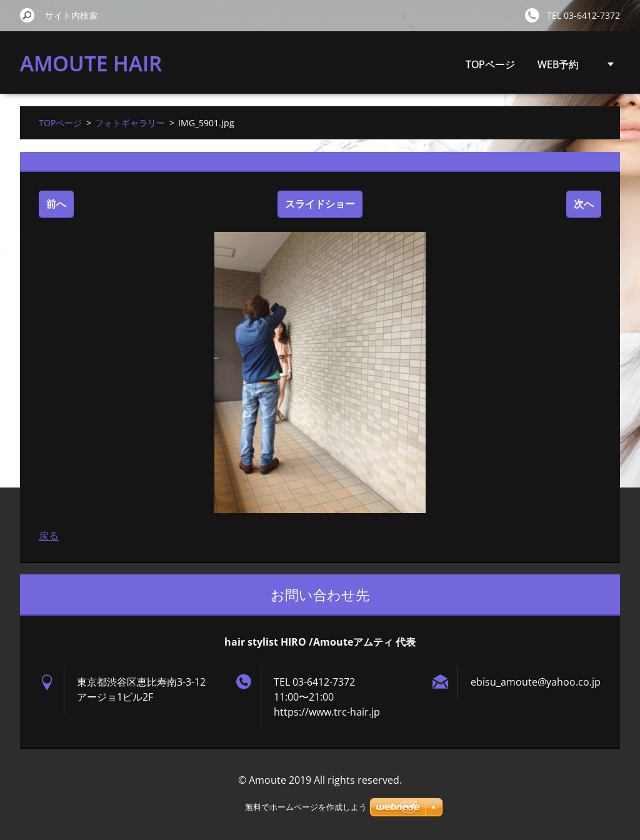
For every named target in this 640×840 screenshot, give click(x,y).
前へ (56, 204)
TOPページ (490, 64)
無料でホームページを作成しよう (306, 807)
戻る (49, 536)
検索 (27, 15)
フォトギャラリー (130, 123)
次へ (584, 204)
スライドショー (320, 204)
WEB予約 (558, 64)
